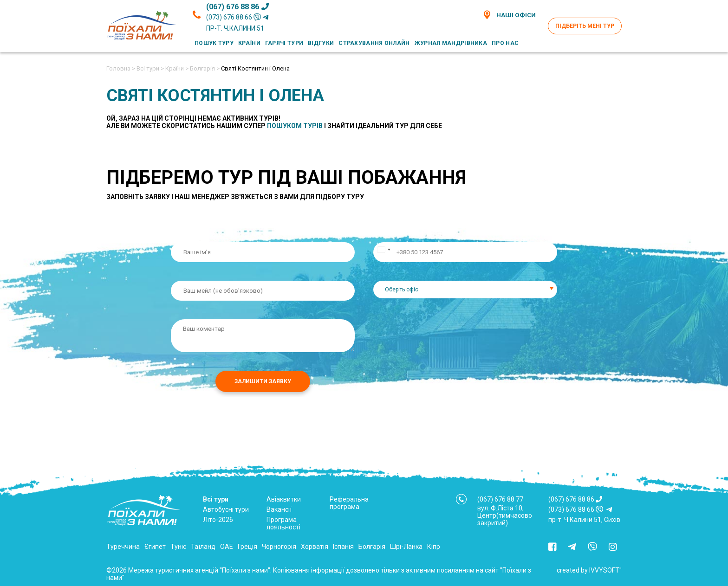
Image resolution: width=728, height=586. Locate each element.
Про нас (505, 43)
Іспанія (343, 547)
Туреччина (123, 547)
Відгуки (321, 43)
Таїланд (203, 547)
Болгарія (372, 547)
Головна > (121, 68)
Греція (247, 547)
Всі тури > (150, 68)
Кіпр (434, 547)
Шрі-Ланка (406, 547)
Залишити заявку (263, 381)
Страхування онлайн (374, 43)
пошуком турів (295, 126)
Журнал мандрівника (451, 43)
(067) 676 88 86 (237, 7)
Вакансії (279, 509)
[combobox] (465, 290)
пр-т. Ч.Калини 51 (235, 28)
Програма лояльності (283, 523)
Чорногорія (279, 547)
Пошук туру (214, 43)
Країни (249, 43)
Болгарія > (205, 68)
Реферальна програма (349, 503)
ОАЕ (227, 547)
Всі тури (216, 499)
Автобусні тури (226, 509)
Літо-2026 (218, 520)
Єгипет (155, 547)
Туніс (178, 547)
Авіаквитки (284, 499)
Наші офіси (509, 15)
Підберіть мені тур (585, 26)
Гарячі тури (284, 43)
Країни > (177, 68)
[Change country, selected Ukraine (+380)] (383, 252)
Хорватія (315, 547)
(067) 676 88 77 (500, 499)
